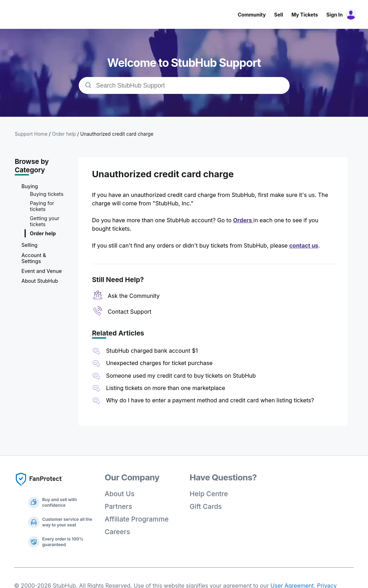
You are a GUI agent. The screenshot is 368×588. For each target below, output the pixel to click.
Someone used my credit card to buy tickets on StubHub (181, 376)
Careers (117, 532)
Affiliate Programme (137, 519)
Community (252, 15)
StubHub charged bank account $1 (152, 351)
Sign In (335, 15)
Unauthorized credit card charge (117, 134)
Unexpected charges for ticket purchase (159, 363)
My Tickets (305, 15)
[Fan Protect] (39, 488)
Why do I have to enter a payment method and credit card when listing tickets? (210, 400)
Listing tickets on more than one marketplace (166, 388)
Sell (279, 15)
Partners (118, 506)
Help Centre (209, 494)
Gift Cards (206, 506)
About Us (120, 494)
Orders (243, 220)
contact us (304, 245)
